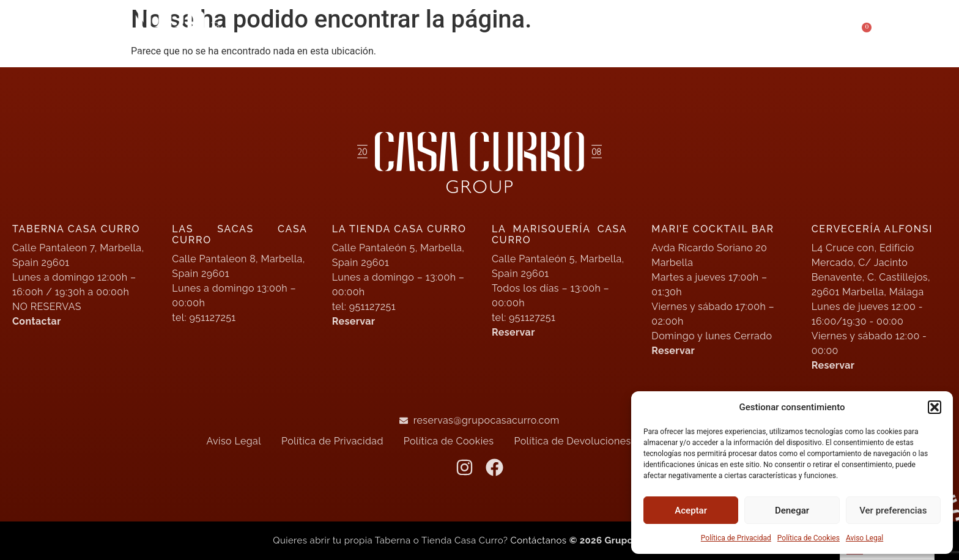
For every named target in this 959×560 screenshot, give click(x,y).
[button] (935, 407)
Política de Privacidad (736, 538)
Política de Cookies (809, 538)
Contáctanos (540, 540)
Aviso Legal (865, 538)
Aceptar (691, 510)
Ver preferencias (893, 510)
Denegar (792, 510)
